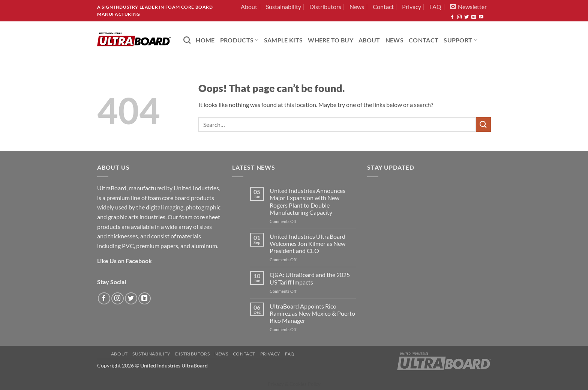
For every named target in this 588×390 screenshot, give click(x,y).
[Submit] (483, 124)
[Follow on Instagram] (459, 17)
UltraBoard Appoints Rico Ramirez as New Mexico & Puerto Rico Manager (312, 313)
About (249, 7)
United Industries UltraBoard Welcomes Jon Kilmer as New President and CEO (307, 243)
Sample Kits (283, 40)
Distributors (325, 7)
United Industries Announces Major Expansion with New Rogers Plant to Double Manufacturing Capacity (307, 201)
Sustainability (283, 7)
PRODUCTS (239, 40)
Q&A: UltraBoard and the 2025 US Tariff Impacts (310, 278)
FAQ (435, 7)
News (357, 7)
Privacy (412, 7)
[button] (468, 7)
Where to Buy (331, 40)
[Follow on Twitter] (466, 17)
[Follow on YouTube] (481, 17)
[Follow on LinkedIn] (145, 299)
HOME (205, 40)
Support (460, 40)
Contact (383, 7)
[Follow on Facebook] (452, 17)
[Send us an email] (474, 17)
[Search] (187, 40)
